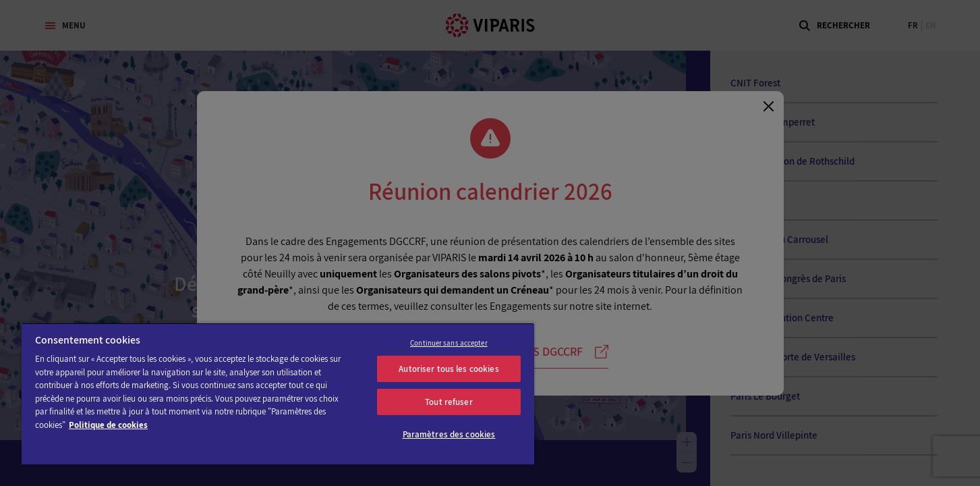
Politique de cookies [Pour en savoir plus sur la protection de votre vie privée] (108, 425)
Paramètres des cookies (449, 434)
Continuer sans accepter (449, 343)
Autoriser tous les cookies (449, 369)
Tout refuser (449, 402)
